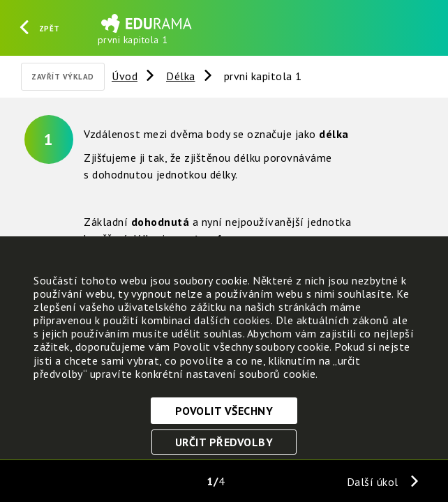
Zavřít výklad (63, 77)
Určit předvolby (224, 442)
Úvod (125, 76)
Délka (181, 76)
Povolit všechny (224, 411)
